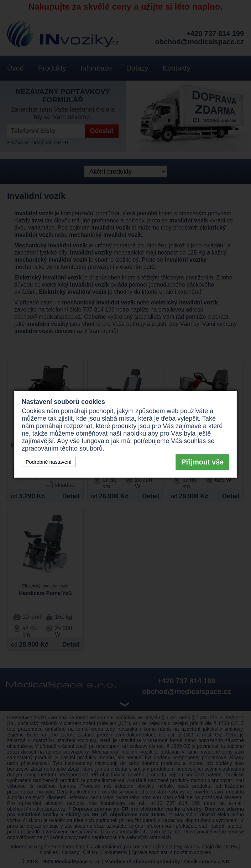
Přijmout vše (202, 462)
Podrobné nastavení (49, 462)
